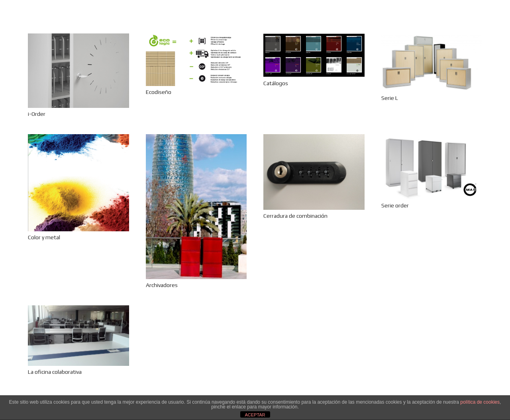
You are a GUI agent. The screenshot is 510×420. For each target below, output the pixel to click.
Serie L (390, 98)
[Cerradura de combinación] (314, 172)
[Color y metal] (78, 183)
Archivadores (162, 285)
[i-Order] (78, 71)
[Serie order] (432, 167)
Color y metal (44, 237)
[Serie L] (432, 63)
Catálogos (276, 83)
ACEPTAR (255, 415)
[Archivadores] (196, 207)
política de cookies (480, 402)
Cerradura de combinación (295, 216)
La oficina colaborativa (55, 372)
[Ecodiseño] (196, 60)
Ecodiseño (159, 92)
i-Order (37, 114)
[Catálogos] (314, 55)
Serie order (395, 205)
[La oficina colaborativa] (78, 336)
